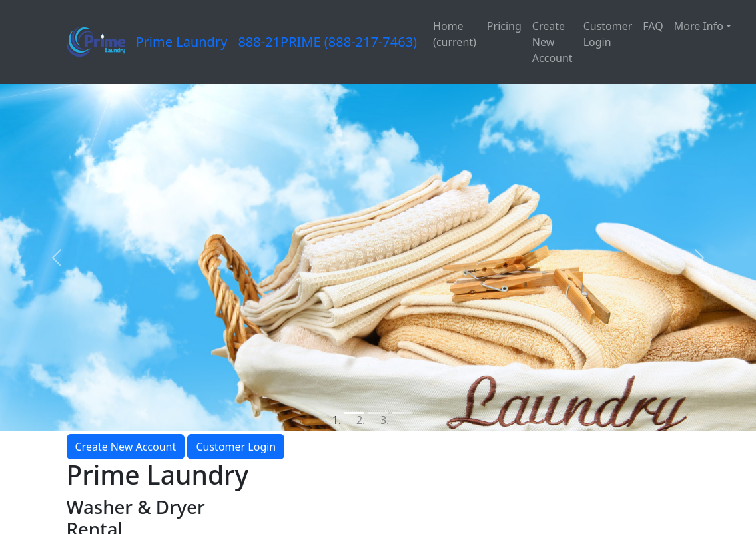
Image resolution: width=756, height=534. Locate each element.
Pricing (504, 26)
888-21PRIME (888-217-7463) (327, 42)
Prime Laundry (182, 42)
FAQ (653, 26)
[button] (57, 257)
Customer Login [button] (236, 447)
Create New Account (553, 42)
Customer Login (608, 34)
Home (455, 34)
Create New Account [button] (126, 447)
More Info (699, 26)
